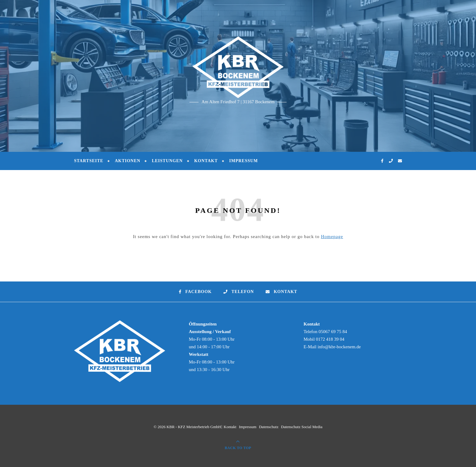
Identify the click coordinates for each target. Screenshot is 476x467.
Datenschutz (269, 427)
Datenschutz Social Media (302, 427)
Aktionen (127, 161)
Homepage (332, 237)
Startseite (89, 161)
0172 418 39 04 (330, 339)
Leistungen (167, 161)
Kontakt (206, 161)
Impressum (244, 161)
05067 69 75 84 (333, 332)
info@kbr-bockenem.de (339, 347)
